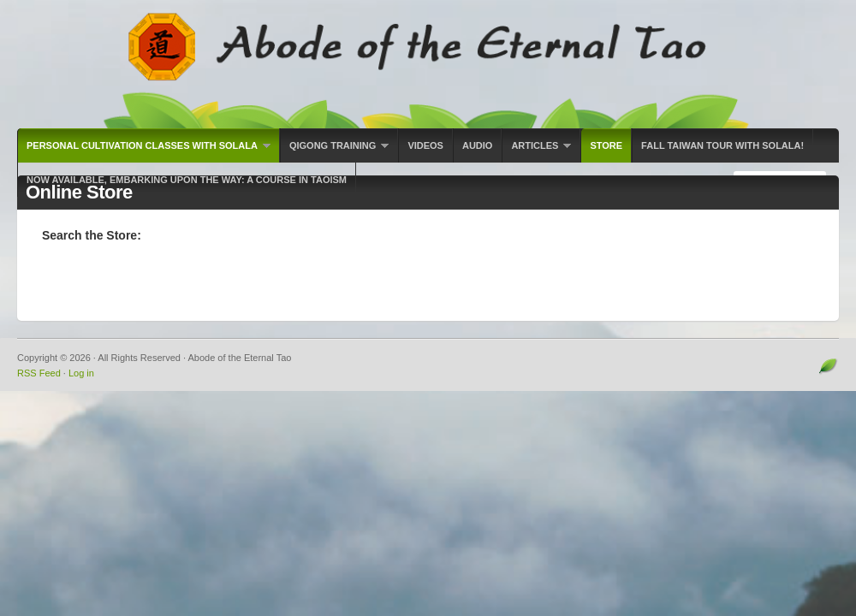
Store (606, 145)
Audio (477, 145)
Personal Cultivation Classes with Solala (144, 151)
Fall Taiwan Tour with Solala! (722, 145)
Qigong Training (334, 151)
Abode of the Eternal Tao (428, 64)
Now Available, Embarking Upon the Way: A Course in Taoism (187, 180)
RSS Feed (39, 373)
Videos (425, 145)
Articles (536, 151)
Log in (81, 373)
